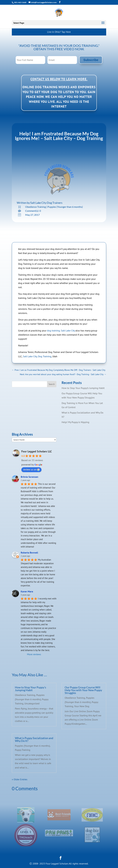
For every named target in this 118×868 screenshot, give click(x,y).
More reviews (34, 654)
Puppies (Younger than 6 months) (65, 207)
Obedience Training (35, 207)
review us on (31, 469)
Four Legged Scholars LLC (37, 451)
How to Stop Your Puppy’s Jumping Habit (83, 388)
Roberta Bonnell (29, 553)
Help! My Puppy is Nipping (75, 422)
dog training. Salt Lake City (61, 331)
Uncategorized (32, 703)
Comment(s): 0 (33, 211)
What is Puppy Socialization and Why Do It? (34, 739)
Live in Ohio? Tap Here (59, 32)
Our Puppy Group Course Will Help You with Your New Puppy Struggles (83, 690)
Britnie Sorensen (29, 477)
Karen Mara (27, 591)
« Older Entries (20, 779)
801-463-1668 (20, 2)
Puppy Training (23, 750)
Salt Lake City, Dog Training (37, 356)
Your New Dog (82, 706)
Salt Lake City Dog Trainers (46, 203)
